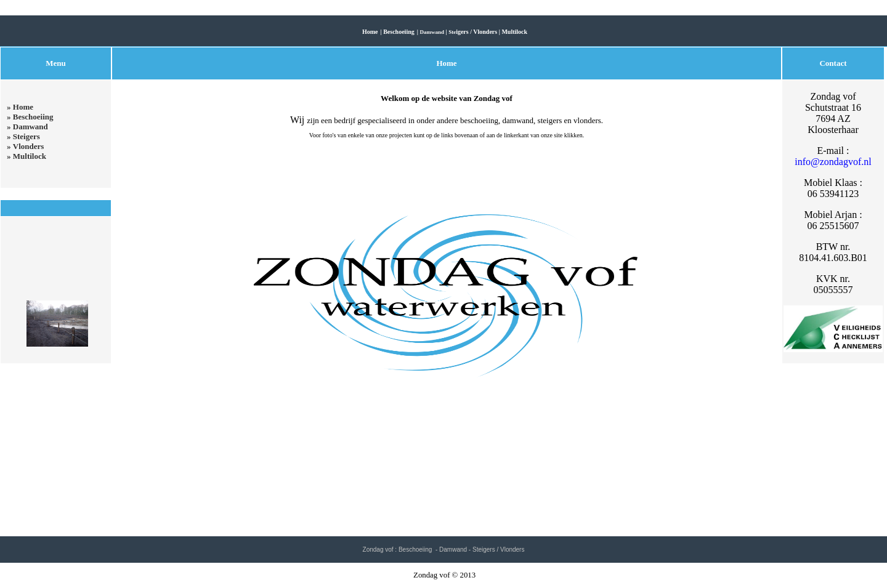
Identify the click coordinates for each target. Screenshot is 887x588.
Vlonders (29, 146)
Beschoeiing (33, 117)
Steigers (26, 136)
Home (23, 107)
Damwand (30, 127)
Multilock (30, 156)
